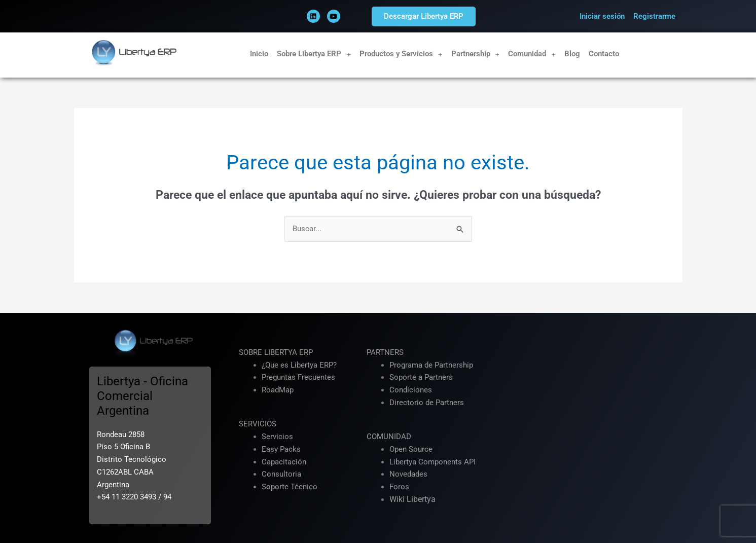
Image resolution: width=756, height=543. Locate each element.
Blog (572, 54)
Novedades (408, 475)
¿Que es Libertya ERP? (299, 365)
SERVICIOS (258, 424)
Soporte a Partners (421, 378)
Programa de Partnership (431, 365)
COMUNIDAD (389, 437)
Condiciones (411, 390)
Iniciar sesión (602, 16)
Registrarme (654, 16)
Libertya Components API (433, 462)
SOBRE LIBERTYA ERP (276, 352)
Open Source (411, 449)
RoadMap (278, 390)
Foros (399, 487)
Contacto (604, 54)
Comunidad (532, 54)
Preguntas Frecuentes (298, 378)
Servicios (277, 437)
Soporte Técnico (290, 487)
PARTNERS (385, 352)
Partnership (476, 54)
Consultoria (281, 475)
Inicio (259, 54)
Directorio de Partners (427, 403)
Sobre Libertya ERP (314, 54)
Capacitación (284, 462)
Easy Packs (281, 449)
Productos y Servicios (401, 54)
